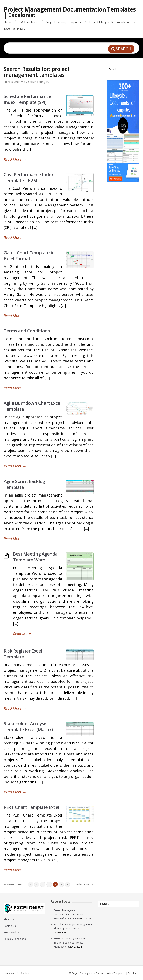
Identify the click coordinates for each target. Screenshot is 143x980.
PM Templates (28, 22)
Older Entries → (85, 884)
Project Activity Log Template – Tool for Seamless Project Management (71, 943)
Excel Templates (14, 28)
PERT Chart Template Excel (32, 807)
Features (9, 973)
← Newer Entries (13, 884)
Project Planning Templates (63, 22)
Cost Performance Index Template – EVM (29, 177)
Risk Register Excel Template (23, 654)
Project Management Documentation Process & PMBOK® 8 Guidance (68, 914)
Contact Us (10, 926)
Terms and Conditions (27, 331)
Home (8, 22)
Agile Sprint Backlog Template (24, 484)
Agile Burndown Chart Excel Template (32, 406)
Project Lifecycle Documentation (110, 22)
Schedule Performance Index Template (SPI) (27, 99)
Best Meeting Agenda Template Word (35, 557)
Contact (25, 973)
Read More (15, 159)
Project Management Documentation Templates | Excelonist (70, 12)
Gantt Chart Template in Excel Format (29, 256)
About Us (9, 919)
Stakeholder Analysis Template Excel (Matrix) (28, 726)
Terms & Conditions (15, 939)
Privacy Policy (11, 932)
